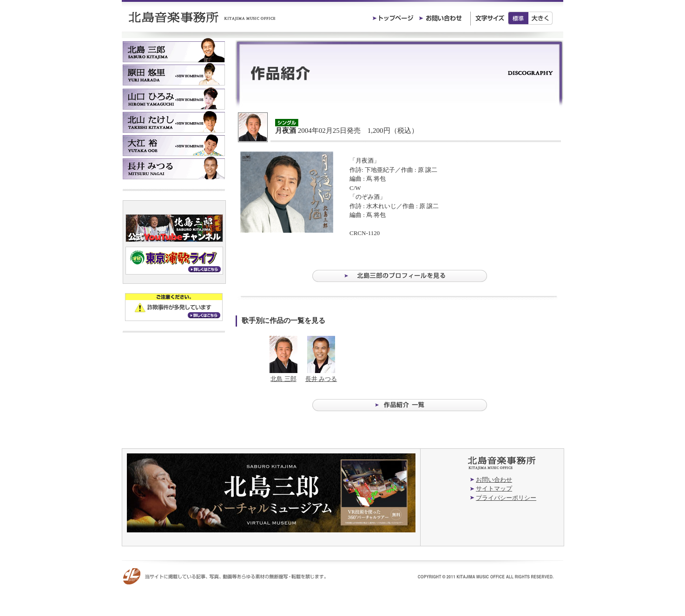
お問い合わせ (494, 480)
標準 (518, 18)
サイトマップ (494, 488)
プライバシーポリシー (506, 498)
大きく (541, 18)
